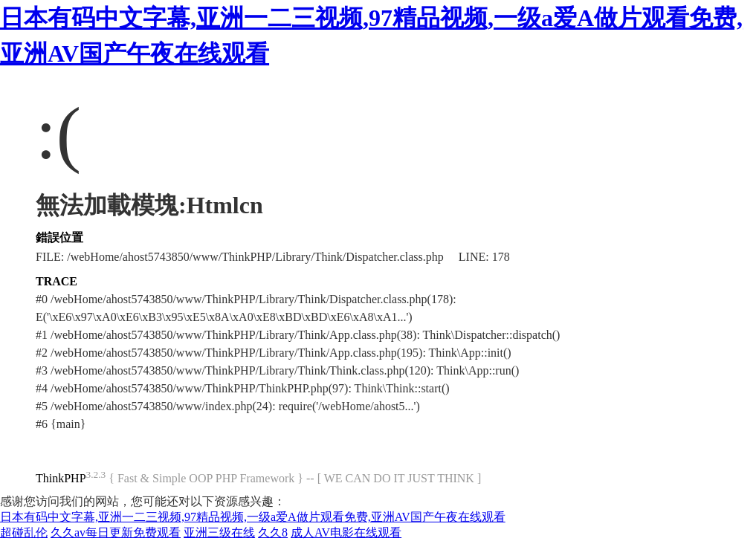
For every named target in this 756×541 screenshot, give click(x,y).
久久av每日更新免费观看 (116, 532)
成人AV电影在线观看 (346, 532)
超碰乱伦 (24, 532)
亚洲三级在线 (219, 532)
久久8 (273, 532)
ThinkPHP (61, 478)
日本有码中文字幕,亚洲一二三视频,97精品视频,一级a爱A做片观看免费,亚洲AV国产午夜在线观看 (253, 517)
